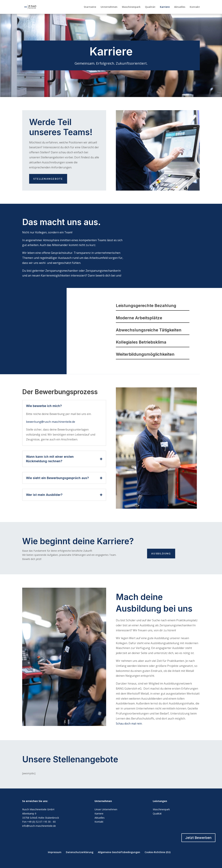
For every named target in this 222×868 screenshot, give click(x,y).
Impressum (55, 852)
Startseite (90, 7)
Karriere (165, 7)
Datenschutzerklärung (80, 852)
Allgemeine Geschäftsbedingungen (119, 852)
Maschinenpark (131, 7)
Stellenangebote (48, 179)
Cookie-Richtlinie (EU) (158, 852)
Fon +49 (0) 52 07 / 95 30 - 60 (39, 822)
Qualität (150, 7)
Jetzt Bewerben (198, 838)
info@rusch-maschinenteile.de (39, 826)
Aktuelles (180, 7)
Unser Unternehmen (106, 809)
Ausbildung (161, 553)
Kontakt (195, 7)
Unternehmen (109, 7)
